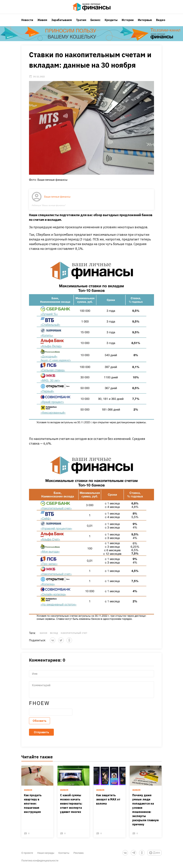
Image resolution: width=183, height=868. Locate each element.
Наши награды (46, 853)
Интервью (145, 20)
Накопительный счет (74, 633)
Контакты (64, 853)
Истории (128, 20)
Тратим (81, 20)
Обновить (39, 721)
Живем (42, 20)
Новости (27, 20)
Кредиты (111, 20)
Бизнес (95, 20)
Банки (43, 633)
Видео (161, 20)
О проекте (27, 853)
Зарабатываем (62, 20)
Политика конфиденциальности (40, 860)
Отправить (41, 732)
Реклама (78, 853)
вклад (54, 633)
